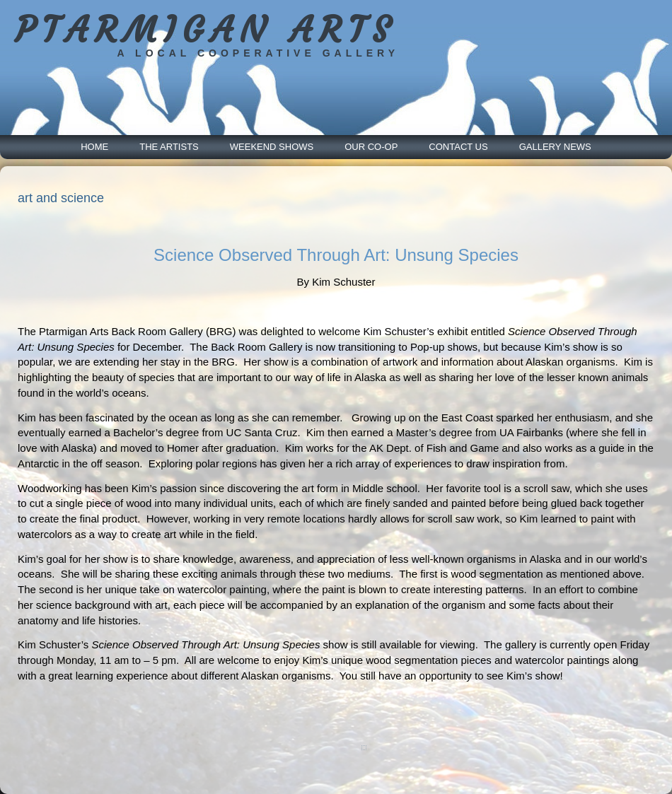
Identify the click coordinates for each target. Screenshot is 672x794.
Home (94, 147)
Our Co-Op (371, 147)
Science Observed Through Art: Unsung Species (336, 255)
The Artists (169, 147)
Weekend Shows (272, 147)
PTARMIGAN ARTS (205, 30)
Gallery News (555, 147)
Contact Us (458, 147)
